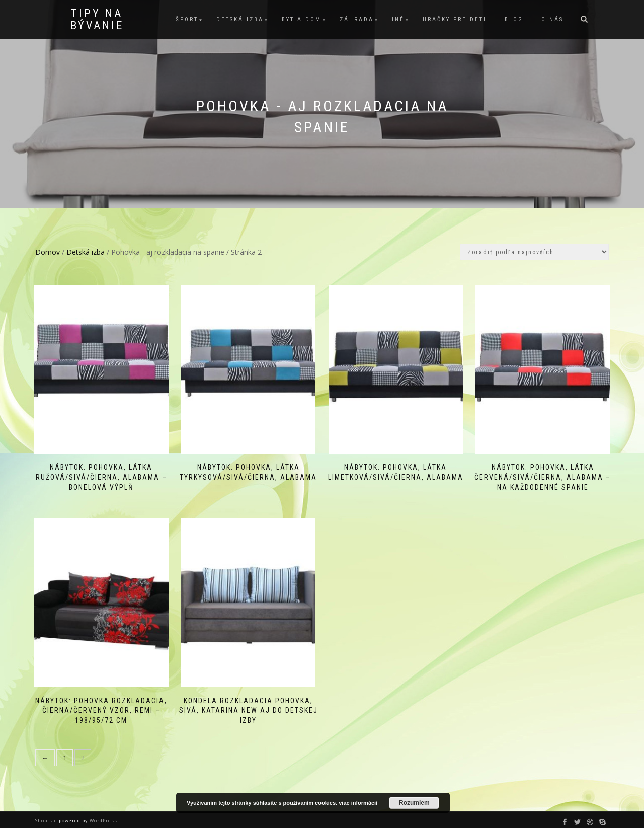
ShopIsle (47, 815)
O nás (552, 19)
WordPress (103, 815)
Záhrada (357, 19)
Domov (48, 252)
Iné (398, 19)
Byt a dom (302, 19)
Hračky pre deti (455, 19)
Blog (514, 19)
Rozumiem (414, 803)
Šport (187, 19)
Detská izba (240, 19)
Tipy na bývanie (97, 20)
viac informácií (358, 803)
